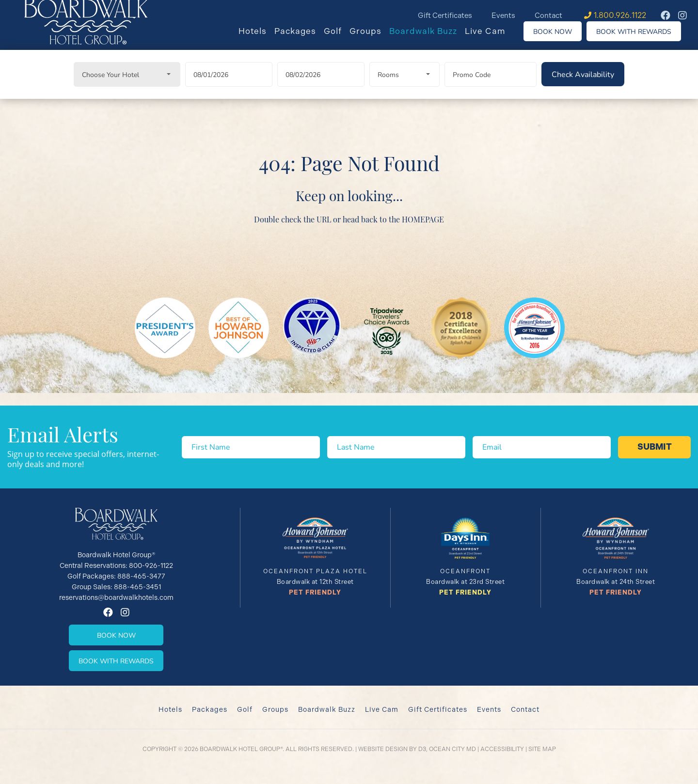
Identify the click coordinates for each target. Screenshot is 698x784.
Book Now (560, 39)
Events (503, 16)
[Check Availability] (583, 86)
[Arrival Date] (229, 86)
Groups (373, 38)
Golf (340, 38)
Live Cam (492, 38)
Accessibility (502, 749)
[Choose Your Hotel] (127, 86)
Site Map (542, 749)
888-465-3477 (141, 576)
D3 (422, 749)
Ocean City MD (452, 749)
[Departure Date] (321, 86)
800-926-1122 (151, 565)
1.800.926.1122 (620, 15)
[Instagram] (682, 16)
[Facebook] (666, 16)
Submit (655, 447)
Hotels (260, 38)
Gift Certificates (445, 16)
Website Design (383, 749)
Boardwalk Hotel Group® (241, 749)
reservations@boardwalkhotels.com (116, 597)
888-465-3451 (137, 587)
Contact (548, 16)
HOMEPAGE (423, 231)
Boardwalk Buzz (430, 38)
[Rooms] (405, 86)
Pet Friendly (315, 592)
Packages (302, 38)
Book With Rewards (641, 39)
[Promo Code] (491, 86)
